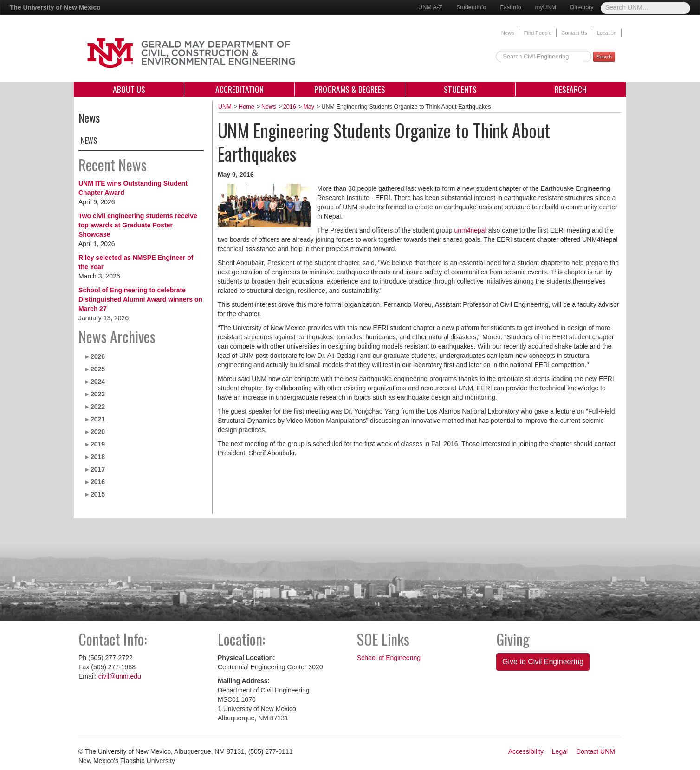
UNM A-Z (430, 7)
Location (607, 33)
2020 (98, 432)
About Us (129, 89)
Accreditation (240, 89)
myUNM (546, 7)
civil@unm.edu (120, 676)
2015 (98, 494)
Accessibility (526, 751)
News (508, 33)
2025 (98, 369)
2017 (98, 469)
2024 (98, 382)
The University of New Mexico (55, 7)
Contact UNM (596, 751)
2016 (98, 482)
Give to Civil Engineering (543, 662)
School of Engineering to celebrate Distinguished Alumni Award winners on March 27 (140, 299)
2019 (98, 444)
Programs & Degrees (350, 89)
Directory (582, 7)
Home (246, 107)
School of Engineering (389, 658)
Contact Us (574, 33)
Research (571, 89)
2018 (98, 457)
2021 (98, 419)
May (309, 107)
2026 (98, 356)
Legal (560, 751)
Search (604, 57)
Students (460, 89)
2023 (98, 394)
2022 (98, 407)
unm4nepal (470, 230)
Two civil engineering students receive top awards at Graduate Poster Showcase (138, 225)
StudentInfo (471, 7)
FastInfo (511, 7)
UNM (225, 107)
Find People (538, 33)
